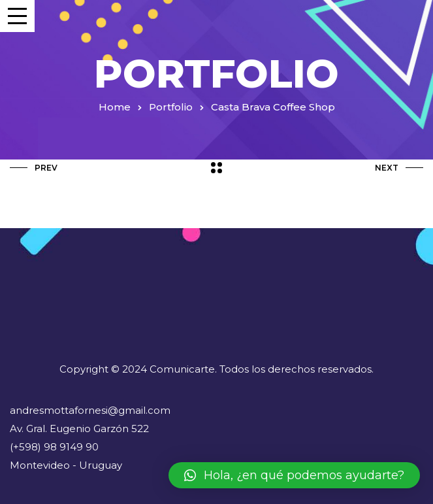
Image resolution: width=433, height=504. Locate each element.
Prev (34, 168)
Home (115, 107)
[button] (294, 475)
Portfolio (171, 107)
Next (399, 168)
